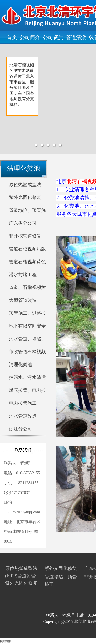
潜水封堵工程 (23, 275)
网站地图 (6, 641)
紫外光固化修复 (25, 197)
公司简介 (30, 37)
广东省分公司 (23, 223)
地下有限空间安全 (27, 326)
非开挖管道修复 (25, 236)
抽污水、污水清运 (27, 377)
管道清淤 (76, 37)
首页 (12, 37)
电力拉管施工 (23, 403)
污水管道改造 (23, 416)
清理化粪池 (20, 365)
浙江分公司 (20, 429)
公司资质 (53, 37)
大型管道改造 (23, 300)
